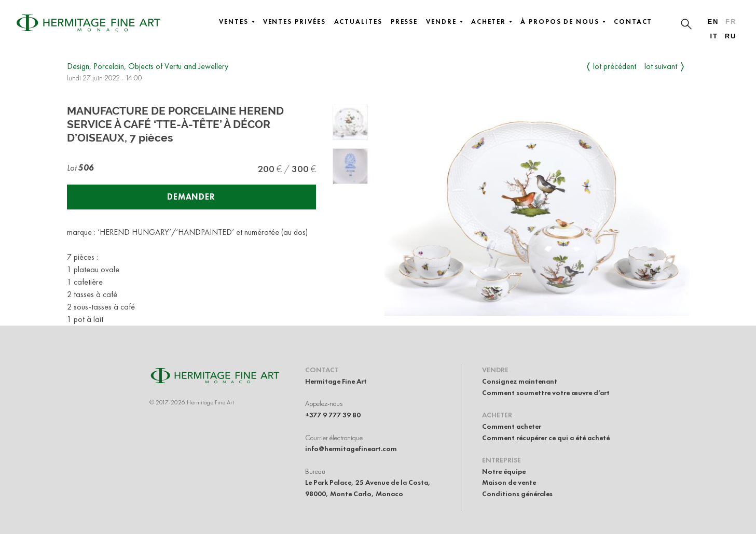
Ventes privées (294, 22)
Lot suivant (661, 66)
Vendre (444, 22)
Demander (191, 197)
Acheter (492, 22)
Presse (404, 22)
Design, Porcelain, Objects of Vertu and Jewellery (148, 66)
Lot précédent (615, 66)
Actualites (358, 22)
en (713, 22)
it (714, 36)
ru (731, 36)
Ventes (237, 22)
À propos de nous (563, 22)
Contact (633, 22)
